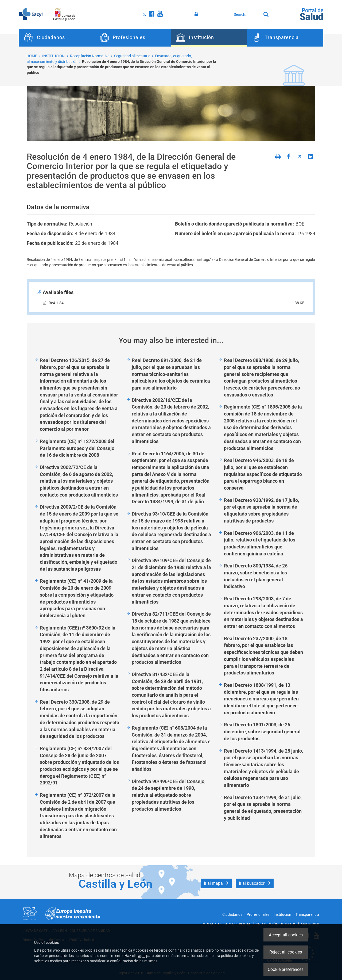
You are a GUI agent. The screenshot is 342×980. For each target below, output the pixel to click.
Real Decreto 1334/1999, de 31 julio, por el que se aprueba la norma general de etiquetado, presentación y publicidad (263, 808)
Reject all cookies (286, 952)
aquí (142, 956)
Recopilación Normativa (90, 56)
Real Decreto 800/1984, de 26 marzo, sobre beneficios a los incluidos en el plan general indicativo (256, 576)
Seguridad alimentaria (132, 56)
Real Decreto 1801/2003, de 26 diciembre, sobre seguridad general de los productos (262, 731)
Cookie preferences (286, 969)
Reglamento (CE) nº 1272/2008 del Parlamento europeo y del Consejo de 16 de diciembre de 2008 (77, 448)
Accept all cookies (286, 935)
